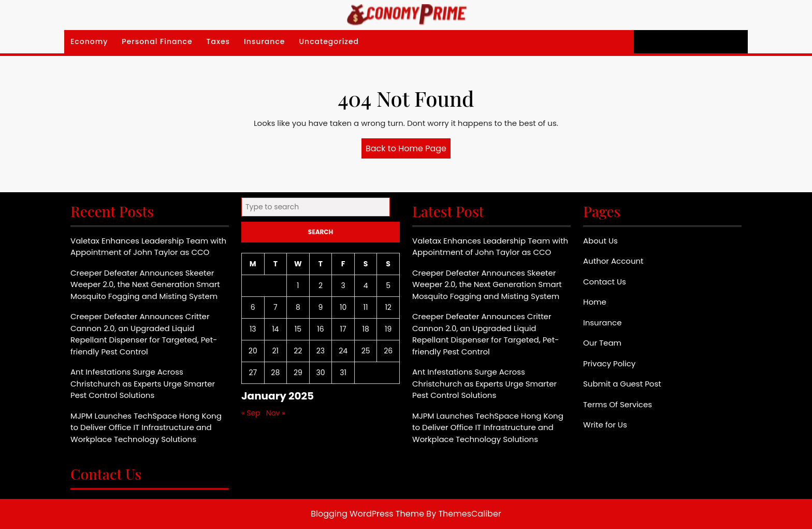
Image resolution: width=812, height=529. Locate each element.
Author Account (613, 261)
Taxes (219, 41)
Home (595, 302)
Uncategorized (329, 41)
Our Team (602, 343)
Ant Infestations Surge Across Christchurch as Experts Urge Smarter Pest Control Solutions (143, 383)
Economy (89, 41)
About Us (600, 241)
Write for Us (605, 425)
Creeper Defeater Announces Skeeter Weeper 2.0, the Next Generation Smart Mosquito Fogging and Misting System (145, 284)
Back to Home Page (408, 150)
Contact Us (605, 282)
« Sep (251, 413)
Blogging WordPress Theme (367, 514)
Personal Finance (157, 41)
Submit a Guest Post (622, 384)
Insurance (264, 41)
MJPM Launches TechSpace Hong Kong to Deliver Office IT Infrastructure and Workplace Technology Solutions (146, 427)
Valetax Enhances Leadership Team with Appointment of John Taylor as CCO (148, 247)
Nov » (276, 413)
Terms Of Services (618, 404)
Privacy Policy (609, 363)
